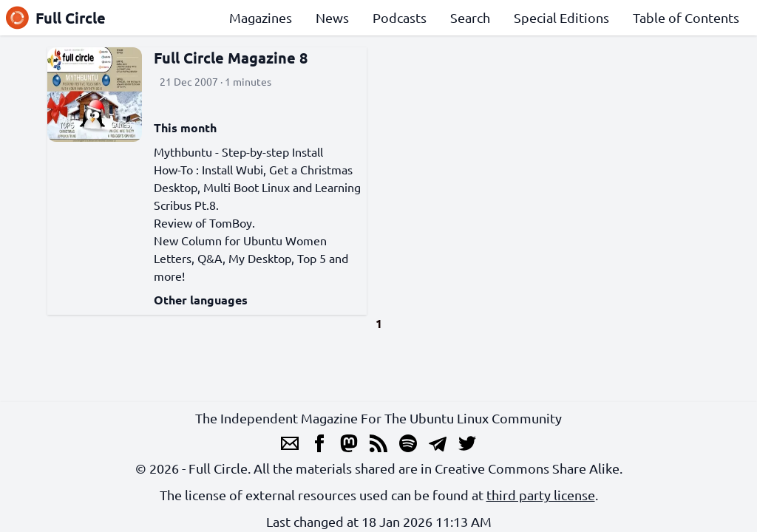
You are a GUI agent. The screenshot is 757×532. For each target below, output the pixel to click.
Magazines (261, 17)
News (332, 17)
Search (470, 17)
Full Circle (56, 18)
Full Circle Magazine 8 (231, 58)
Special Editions (561, 17)
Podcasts (400, 17)
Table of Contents (686, 17)
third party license (541, 495)
